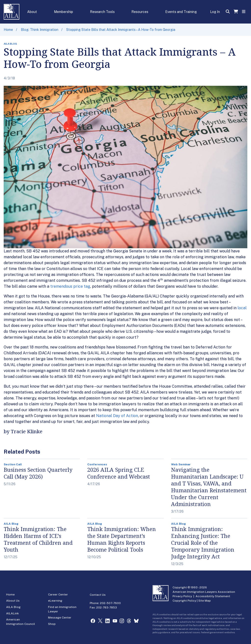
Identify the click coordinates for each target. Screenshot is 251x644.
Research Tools (102, 12)
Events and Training (181, 12)
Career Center (58, 594)
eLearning (55, 601)
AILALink (13, 613)
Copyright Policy (184, 601)
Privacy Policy (182, 596)
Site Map (205, 601)
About (32, 12)
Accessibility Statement (213, 596)
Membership (63, 12)
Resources (140, 12)
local (242, 308)
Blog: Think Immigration (40, 30)
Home (8, 30)
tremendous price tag (70, 286)
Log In (215, 12)
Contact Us (98, 595)
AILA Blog (13, 607)
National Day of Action (117, 416)
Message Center (60, 618)
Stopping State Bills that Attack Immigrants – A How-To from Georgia (121, 30)
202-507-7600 (110, 603)
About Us (13, 601)
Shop (52, 624)
